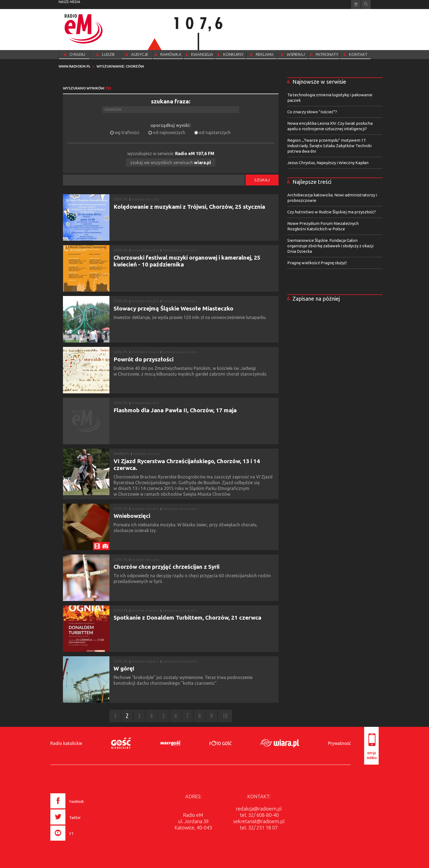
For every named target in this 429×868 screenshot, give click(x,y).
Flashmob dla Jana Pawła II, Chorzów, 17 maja (175, 410)
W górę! (124, 668)
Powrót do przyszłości (144, 359)
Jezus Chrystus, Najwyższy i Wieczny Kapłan (328, 163)
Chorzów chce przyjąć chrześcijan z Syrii (166, 567)
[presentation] (79, 841)
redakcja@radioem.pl (259, 809)
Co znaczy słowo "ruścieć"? (312, 112)
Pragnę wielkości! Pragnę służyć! (317, 263)
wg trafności (127, 132)
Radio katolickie (66, 743)
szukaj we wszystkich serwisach (171, 162)
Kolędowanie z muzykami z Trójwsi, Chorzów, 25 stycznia (189, 207)
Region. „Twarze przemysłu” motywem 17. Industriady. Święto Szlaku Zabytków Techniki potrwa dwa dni (329, 146)
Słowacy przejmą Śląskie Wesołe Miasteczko (173, 308)
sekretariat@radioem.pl (259, 821)
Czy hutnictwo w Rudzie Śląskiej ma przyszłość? (332, 212)
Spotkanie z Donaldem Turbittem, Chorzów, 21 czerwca (187, 617)
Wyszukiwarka (366, 5)
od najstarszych (215, 132)
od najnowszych (169, 132)
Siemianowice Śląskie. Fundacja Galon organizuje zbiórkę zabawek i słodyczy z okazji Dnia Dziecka (330, 246)
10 (225, 716)
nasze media (69, 2)
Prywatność (339, 743)
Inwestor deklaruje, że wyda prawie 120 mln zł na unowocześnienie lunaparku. (191, 317)
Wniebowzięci (132, 516)
